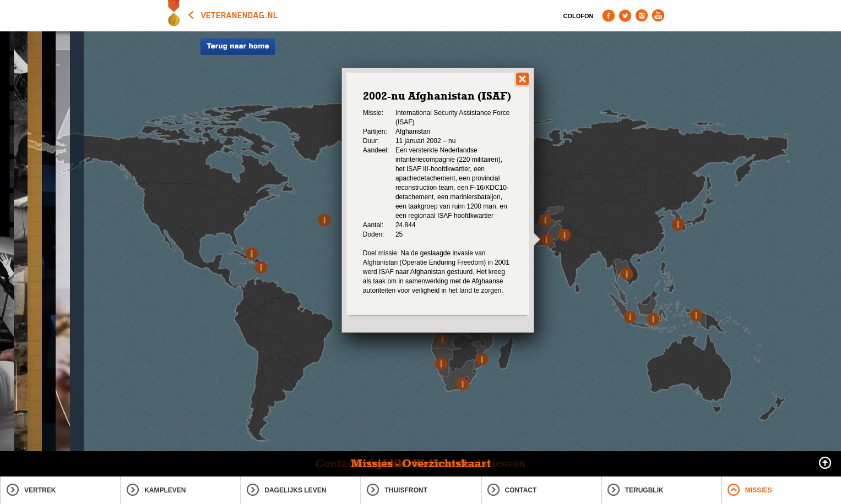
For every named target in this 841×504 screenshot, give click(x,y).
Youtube (658, 15)
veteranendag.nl (240, 15)
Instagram (642, 15)
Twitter (625, 15)
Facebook (609, 15)
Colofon (579, 16)
